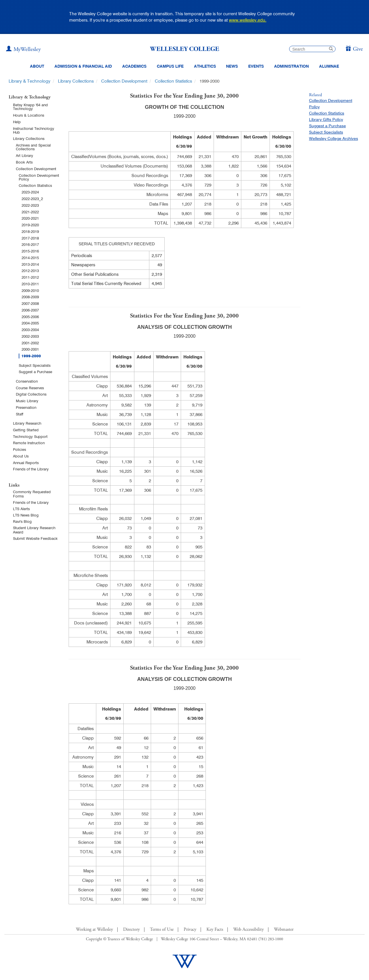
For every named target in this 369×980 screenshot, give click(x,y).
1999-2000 (31, 356)
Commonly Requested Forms (32, 494)
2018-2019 (30, 231)
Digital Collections (31, 394)
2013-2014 (30, 264)
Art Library (25, 155)
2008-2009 (30, 297)
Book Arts (24, 162)
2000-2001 (30, 349)
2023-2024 (30, 192)
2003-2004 (30, 330)
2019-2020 (30, 225)
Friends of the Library (31, 469)
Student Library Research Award (34, 530)
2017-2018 (30, 238)
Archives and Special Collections (33, 147)
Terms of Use (162, 930)
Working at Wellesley (94, 930)
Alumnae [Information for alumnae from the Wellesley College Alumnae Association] (329, 66)
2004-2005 (30, 323)
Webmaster (284, 930)
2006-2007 (30, 310)
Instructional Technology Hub (34, 130)
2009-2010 (30, 290)
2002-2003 (30, 336)
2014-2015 (30, 258)
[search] (312, 49)
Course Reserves (30, 388)
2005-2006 (30, 317)
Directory (131, 930)
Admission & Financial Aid (83, 66)
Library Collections (76, 81)
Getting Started (26, 430)
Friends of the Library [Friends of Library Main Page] (31, 502)
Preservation (26, 407)
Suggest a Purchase (35, 372)
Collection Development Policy (39, 177)
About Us (21, 456)
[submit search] (331, 49)
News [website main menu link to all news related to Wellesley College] (232, 66)
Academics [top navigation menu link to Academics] (134, 66)
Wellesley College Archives (334, 138)
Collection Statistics (173, 81)
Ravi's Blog (22, 521)
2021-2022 (30, 212)
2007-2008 (30, 303)
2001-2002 (30, 343)
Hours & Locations (29, 115)
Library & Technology (30, 81)
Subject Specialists (35, 365)
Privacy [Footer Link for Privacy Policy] (190, 930)
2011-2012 (30, 277)
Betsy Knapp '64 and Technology (30, 107)
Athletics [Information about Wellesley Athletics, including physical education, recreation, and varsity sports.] (205, 66)
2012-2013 (30, 271)
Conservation (27, 381)
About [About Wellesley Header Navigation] (37, 66)
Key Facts (215, 930)
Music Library (27, 401)
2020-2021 (30, 218)
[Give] (354, 49)
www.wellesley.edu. (248, 20)
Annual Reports (26, 463)
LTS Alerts (21, 509)
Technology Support (30, 436)
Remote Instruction (29, 443)
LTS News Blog (26, 515)
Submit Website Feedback (35, 538)
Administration (291, 66)
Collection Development (124, 81)
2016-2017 (30, 244)
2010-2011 (30, 284)
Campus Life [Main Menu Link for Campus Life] (170, 66)
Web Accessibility (248, 930)
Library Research (27, 423)
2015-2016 (30, 251)
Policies (19, 449)
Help (17, 122)
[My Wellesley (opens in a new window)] (23, 50)
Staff (19, 414)
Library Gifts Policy (326, 119)
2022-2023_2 (32, 199)
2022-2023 (30, 205)
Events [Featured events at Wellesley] (256, 66)
